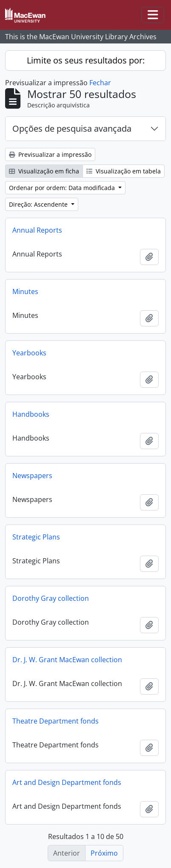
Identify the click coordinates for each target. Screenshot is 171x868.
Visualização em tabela (124, 171)
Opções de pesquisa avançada (72, 128)
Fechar (100, 83)
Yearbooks (29, 353)
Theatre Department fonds (56, 721)
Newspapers (32, 476)
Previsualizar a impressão (50, 154)
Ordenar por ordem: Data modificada (63, 188)
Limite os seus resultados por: (86, 60)
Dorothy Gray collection (51, 598)
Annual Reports (37, 230)
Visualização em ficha (44, 171)
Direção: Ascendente (39, 204)
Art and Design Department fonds (67, 782)
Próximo (104, 853)
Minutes (25, 291)
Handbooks (31, 414)
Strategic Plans (36, 537)
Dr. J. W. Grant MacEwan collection (67, 660)
